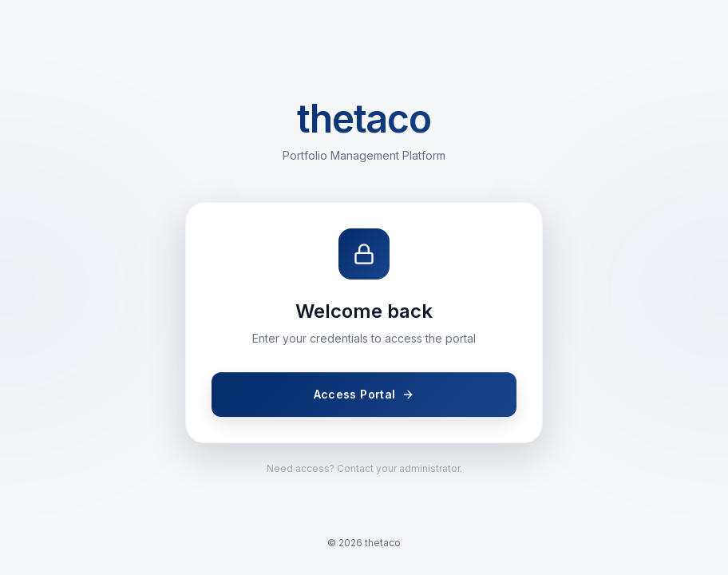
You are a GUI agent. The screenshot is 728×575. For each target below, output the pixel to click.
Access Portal (364, 395)
